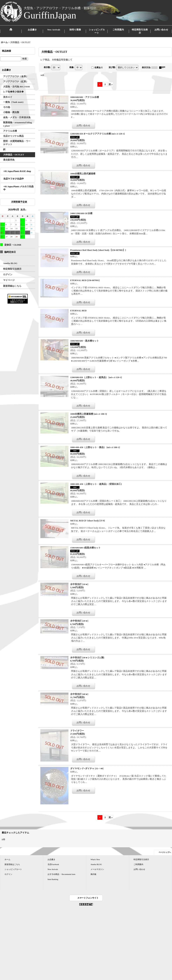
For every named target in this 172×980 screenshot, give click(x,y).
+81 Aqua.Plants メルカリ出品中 (18, 188)
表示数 (47, 67)
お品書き (51, 859)
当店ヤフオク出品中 (15, 179)
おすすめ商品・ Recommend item (61, 874)
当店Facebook (53, 864)
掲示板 (93, 874)
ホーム (7, 859)
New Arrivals (53, 869)
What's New (95, 859)
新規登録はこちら (12, 286)
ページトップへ (165, 852)
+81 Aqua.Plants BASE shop (17, 171)
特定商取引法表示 (12, 269)
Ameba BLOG (10, 263)
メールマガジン (97, 869)
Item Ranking (53, 879)
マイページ (9, 280)
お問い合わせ (139, 869)
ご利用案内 (138, 864)
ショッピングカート (13, 869)
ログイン (8, 274)
